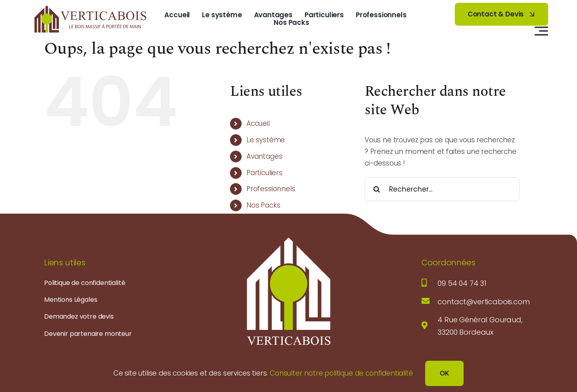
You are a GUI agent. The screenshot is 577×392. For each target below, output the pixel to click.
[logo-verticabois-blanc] (288, 239)
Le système (266, 140)
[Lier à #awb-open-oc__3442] (541, 31)
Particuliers (264, 173)
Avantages (264, 156)
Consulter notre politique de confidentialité (341, 373)
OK (445, 373)
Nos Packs (263, 205)
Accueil (258, 123)
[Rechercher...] (442, 189)
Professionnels (271, 189)
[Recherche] (377, 189)
